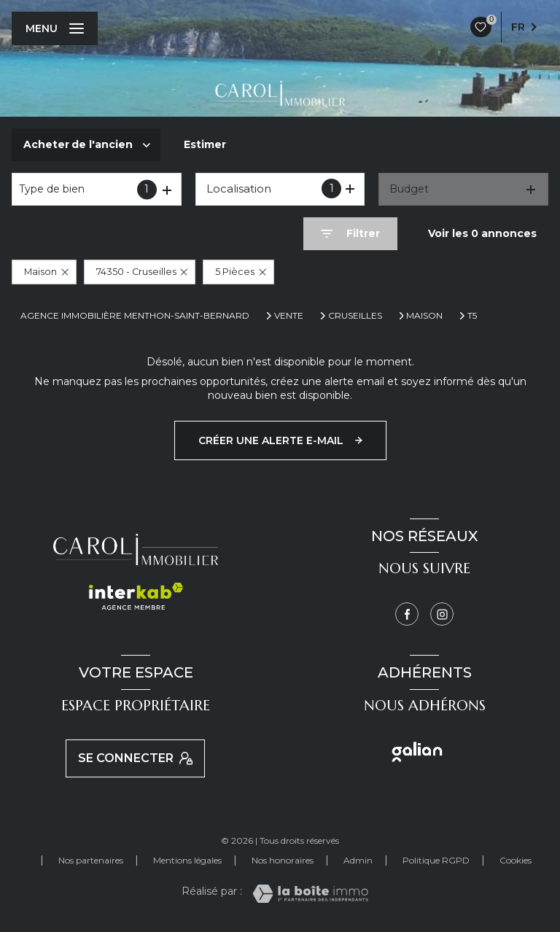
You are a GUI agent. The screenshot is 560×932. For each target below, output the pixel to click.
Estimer (205, 144)
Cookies (516, 861)
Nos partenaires (91, 860)
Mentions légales (187, 860)
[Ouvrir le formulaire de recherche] (350, 234)
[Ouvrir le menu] (55, 28)
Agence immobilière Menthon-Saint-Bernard (135, 315)
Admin (358, 860)
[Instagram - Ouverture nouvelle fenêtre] (442, 614)
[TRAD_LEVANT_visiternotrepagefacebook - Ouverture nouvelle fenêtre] (407, 614)
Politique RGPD (436, 860)
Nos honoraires (283, 860)
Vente (289, 316)
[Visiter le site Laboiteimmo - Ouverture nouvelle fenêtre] (310, 894)
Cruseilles (355, 316)
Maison (424, 316)
